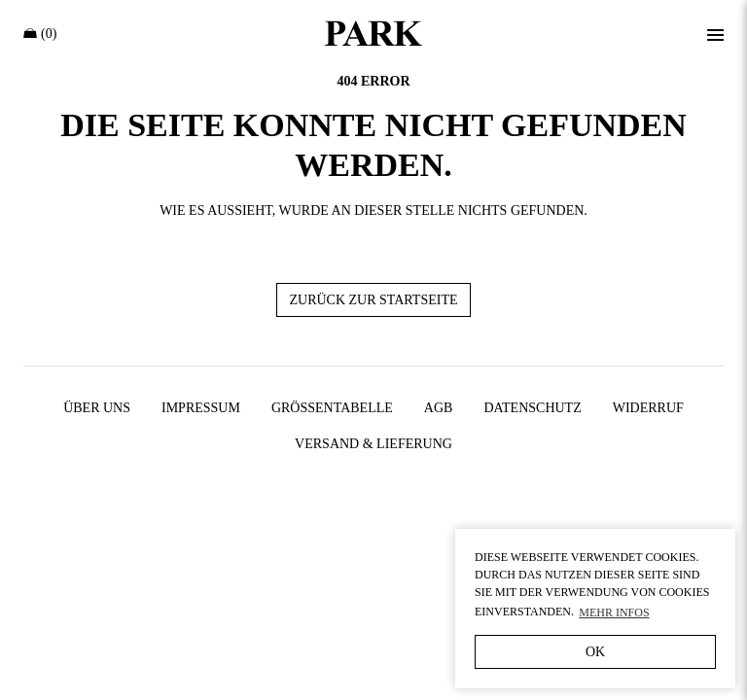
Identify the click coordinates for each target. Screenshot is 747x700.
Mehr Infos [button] (614, 612)
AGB (439, 408)
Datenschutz (532, 408)
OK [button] (595, 652)
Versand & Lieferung (373, 444)
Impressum (201, 408)
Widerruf (648, 408)
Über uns (97, 408)
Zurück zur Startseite (373, 300)
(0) (40, 34)
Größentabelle (332, 408)
